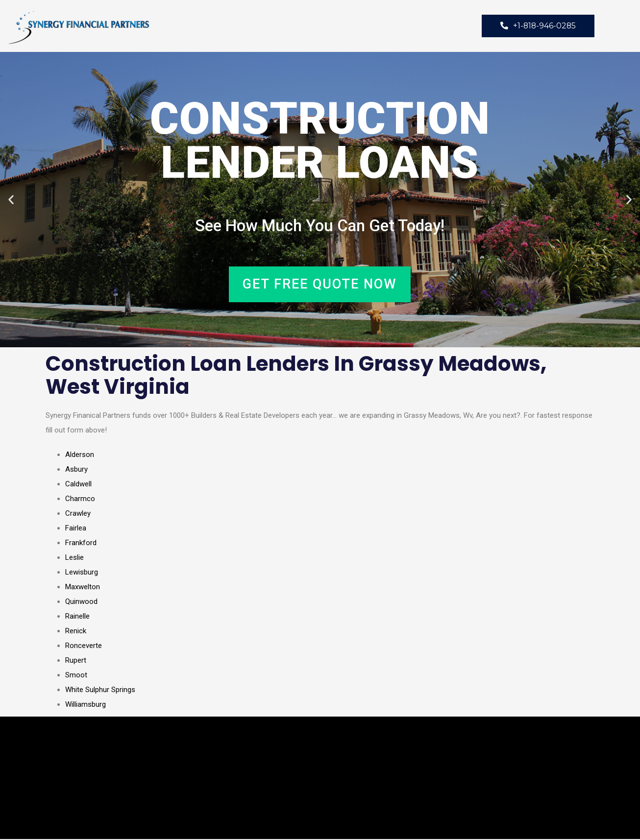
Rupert (76, 661)
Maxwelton (83, 588)
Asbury (76, 470)
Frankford (81, 544)
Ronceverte (84, 647)
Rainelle (77, 617)
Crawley (78, 514)
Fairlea (76, 529)
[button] (11, 200)
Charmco (80, 500)
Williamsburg (86, 705)
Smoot (76, 676)
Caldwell (78, 485)
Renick (76, 632)
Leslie (74, 558)
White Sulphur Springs (100, 691)
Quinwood (81, 602)
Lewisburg (82, 573)
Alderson (80, 456)
